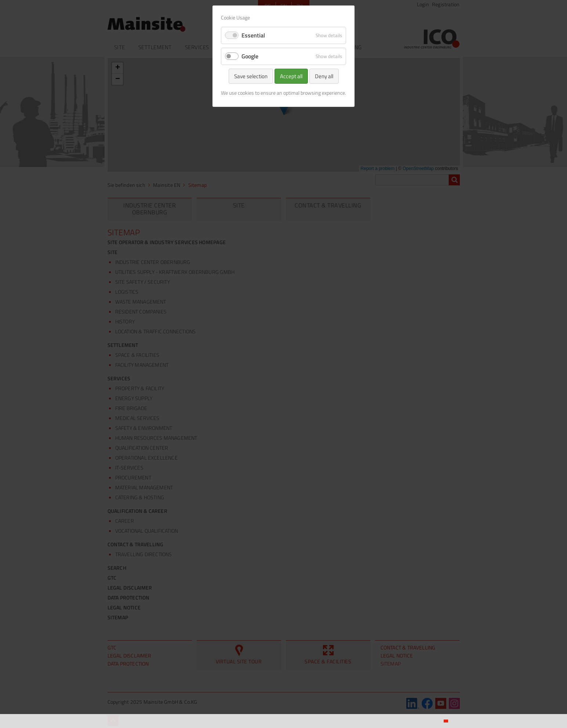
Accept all (291, 76)
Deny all (324, 76)
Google (250, 56)
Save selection (251, 76)
